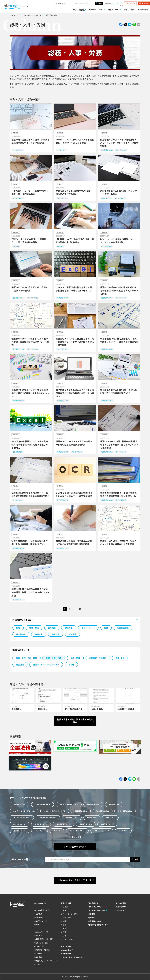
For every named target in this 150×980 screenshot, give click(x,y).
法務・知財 (75, 658)
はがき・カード (41, 921)
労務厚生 (69, 628)
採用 (18, 628)
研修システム (92, 818)
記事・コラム (113, 10)
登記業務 (72, 634)
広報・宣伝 (67, 918)
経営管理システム (72, 818)
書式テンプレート (96, 10)
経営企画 (20, 665)
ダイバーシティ (88, 628)
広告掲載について (110, 3)
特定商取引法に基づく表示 (98, 925)
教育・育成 (34, 628)
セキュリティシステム (102, 831)
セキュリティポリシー (97, 907)
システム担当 (68, 939)
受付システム (110, 818)
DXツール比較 (78, 10)
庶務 (106, 628)
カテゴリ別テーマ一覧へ (75, 847)
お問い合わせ (121, 907)
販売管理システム (93, 804)
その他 (71, 665)
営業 (64, 910)
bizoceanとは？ (67, 950)
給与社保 (52, 628)
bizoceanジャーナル (41, 932)
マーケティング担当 (70, 914)
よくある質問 (121, 903)
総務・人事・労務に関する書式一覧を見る (75, 721)
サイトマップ (121, 910)
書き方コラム (40, 935)
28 (80, 609)
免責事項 (92, 914)
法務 (64, 925)
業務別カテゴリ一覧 (21, 650)
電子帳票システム (19, 804)
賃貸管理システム (41, 824)
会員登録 (144, 3)
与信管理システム (107, 824)
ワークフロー (123, 831)
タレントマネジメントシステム (55, 811)
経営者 (65, 907)
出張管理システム (19, 824)
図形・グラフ (40, 917)
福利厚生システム (86, 824)
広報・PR (120, 658)
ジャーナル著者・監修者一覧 (72, 957)
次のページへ (85, 609)
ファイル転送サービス (43, 804)
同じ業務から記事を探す (23, 620)
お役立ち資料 (129, 10)
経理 (64, 936)
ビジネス (39, 914)
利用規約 (92, 918)
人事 (64, 932)
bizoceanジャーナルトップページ (75, 880)
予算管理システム (81, 811)
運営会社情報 (93, 903)
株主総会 (56, 634)
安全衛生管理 (123, 628)
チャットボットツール (77, 831)
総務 (64, 921)
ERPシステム (39, 831)
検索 (99, 3)
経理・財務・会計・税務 (26, 658)
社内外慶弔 (21, 634)
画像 (37, 925)
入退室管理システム (63, 824)
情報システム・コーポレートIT (46, 665)
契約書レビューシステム (48, 818)
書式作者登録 (66, 954)
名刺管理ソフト (114, 804)
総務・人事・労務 (54, 658)
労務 (64, 928)
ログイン (130, 3)
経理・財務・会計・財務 (44, 939)
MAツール (57, 831)
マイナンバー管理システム (69, 804)
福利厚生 (39, 634)
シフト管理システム (125, 811)
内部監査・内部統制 (98, 658)
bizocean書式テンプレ (42, 910)
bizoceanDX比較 (40, 903)
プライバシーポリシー (97, 910)
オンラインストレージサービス (24, 811)
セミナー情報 (143, 10)
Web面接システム (103, 811)
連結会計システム (19, 831)
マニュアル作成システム (22, 818)
